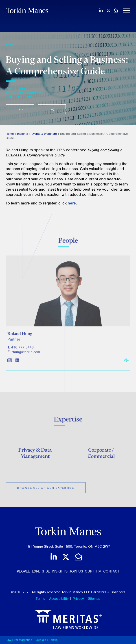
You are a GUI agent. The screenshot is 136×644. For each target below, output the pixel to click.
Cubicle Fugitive (47, 640)
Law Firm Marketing (19, 640)
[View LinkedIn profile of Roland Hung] (17, 363)
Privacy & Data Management (35, 454)
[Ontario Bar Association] (24, 93)
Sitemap (94, 599)
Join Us (76, 571)
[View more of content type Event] (11, 45)
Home (10, 134)
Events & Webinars (44, 134)
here (72, 203)
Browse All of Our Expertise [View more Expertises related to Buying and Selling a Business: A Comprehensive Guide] (45, 489)
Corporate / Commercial (101, 454)
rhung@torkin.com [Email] (26, 354)
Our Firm (93, 571)
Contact (111, 571)
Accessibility (59, 599)
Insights (23, 134)
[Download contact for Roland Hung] (10, 363)
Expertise (41, 571)
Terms (40, 599)
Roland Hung (16, 88)
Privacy (78, 599)
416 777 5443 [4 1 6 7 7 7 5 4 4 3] (22, 349)
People (23, 571)
